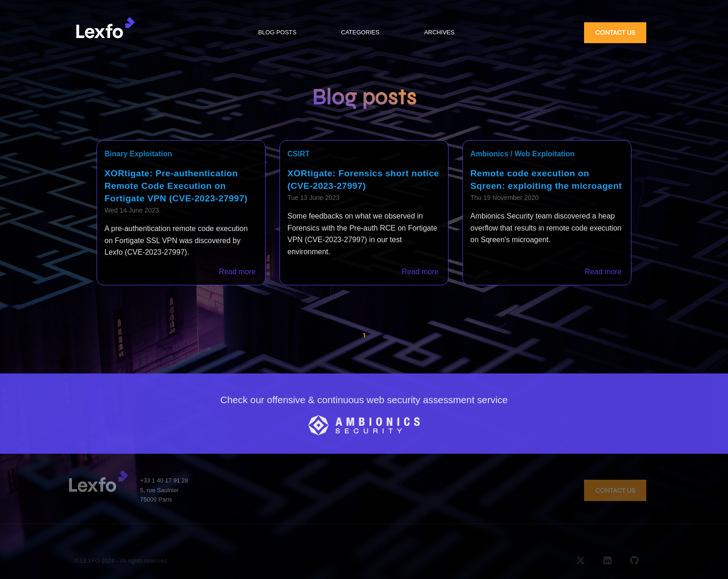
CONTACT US (615, 33)
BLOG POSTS (277, 32)
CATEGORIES (360, 32)
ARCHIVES (439, 32)
